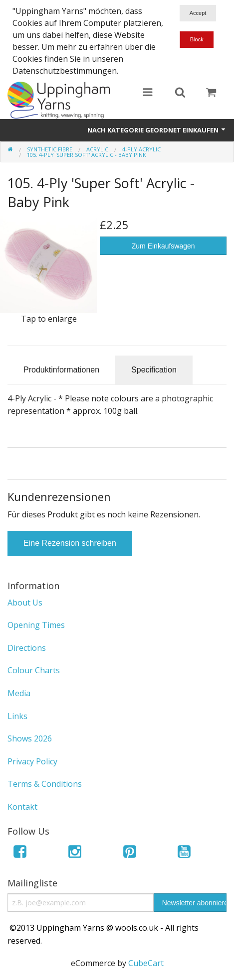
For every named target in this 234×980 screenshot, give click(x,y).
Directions (27, 648)
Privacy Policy (32, 761)
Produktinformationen (61, 370)
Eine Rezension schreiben (70, 543)
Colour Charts (34, 670)
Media (19, 693)
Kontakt (22, 807)
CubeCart (146, 963)
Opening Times (36, 625)
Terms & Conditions (45, 784)
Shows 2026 (30, 738)
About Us (25, 603)
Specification (154, 370)
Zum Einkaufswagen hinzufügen (163, 248)
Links (17, 716)
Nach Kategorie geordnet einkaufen (157, 130)
